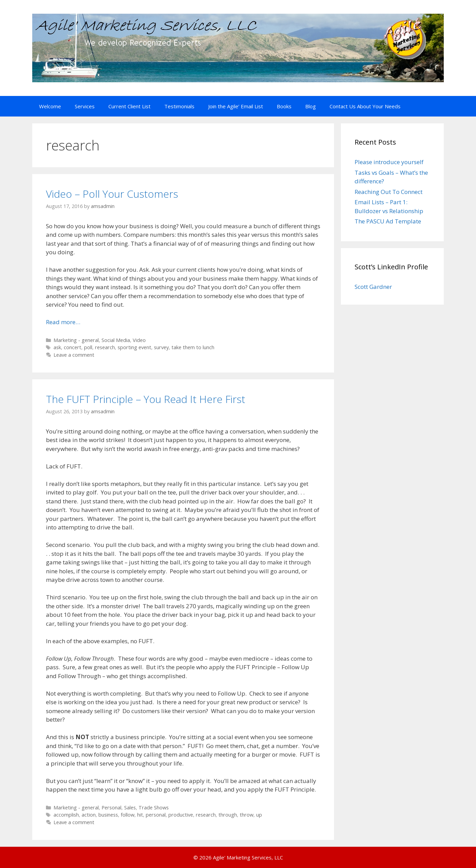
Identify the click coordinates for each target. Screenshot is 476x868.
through (228, 815)
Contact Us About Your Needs (365, 106)
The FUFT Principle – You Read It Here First (146, 399)
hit (140, 815)
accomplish (66, 815)
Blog (311, 106)
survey (161, 347)
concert (73, 347)
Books (284, 106)
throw (247, 815)
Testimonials (179, 106)
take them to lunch (193, 347)
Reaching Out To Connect (389, 192)
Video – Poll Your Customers (112, 194)
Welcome (50, 106)
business (108, 815)
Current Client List (129, 106)
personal (156, 815)
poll (88, 347)
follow (128, 815)
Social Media (116, 340)
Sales (130, 808)
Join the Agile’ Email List (236, 106)
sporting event (134, 347)
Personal (111, 808)
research (105, 347)
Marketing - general (76, 340)
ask (57, 347)
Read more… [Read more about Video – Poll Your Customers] (63, 322)
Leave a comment (74, 355)
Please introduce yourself (389, 162)
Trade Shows (154, 808)
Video (139, 340)
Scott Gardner (373, 287)
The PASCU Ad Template (388, 221)
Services (85, 106)
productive (181, 815)
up (259, 815)
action (89, 815)
